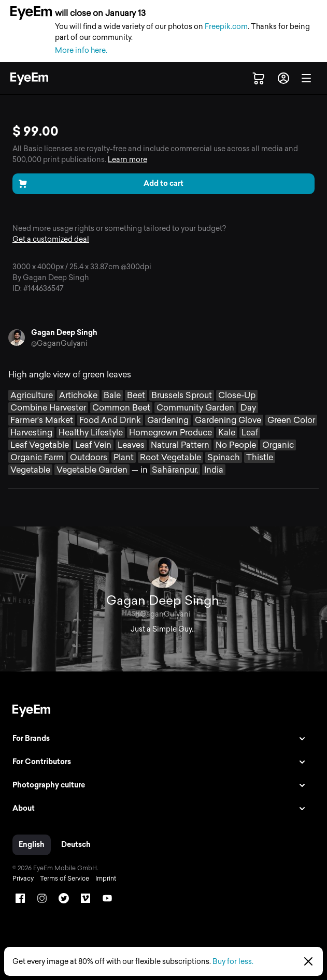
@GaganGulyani (59, 343)
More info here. (81, 50)
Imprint (106, 879)
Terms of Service (65, 879)
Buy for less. (233, 962)
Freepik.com (226, 27)
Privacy (23, 879)
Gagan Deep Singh (64, 333)
